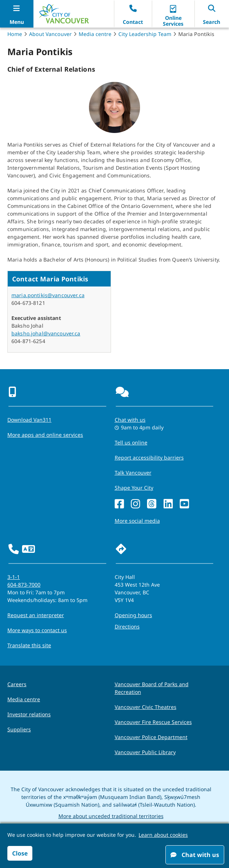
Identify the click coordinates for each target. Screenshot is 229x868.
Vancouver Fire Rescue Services (153, 722)
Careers (17, 684)
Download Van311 (29, 420)
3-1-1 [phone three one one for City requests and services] (14, 577)
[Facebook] (119, 504)
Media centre (95, 34)
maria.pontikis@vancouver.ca (48, 295)
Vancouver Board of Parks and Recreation (152, 688)
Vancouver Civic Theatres (146, 707)
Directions (127, 626)
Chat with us (195, 855)
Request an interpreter (36, 615)
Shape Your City (134, 488)
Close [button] (20, 853)
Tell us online (131, 442)
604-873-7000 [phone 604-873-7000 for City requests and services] (24, 585)
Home (15, 34)
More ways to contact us (37, 630)
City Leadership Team (145, 34)
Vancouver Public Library (145, 752)
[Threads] (152, 504)
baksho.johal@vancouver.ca (46, 333)
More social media (137, 521)
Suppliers (19, 729)
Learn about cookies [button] (163, 835)
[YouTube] (184, 504)
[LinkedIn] (168, 504)
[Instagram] (135, 504)
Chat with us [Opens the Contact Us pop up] (130, 420)
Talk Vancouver (133, 473)
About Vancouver (50, 34)
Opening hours (133, 615)
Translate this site (29, 645)
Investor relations (29, 714)
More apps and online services (45, 435)
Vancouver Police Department (151, 737)
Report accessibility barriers (149, 458)
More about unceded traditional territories (111, 816)
